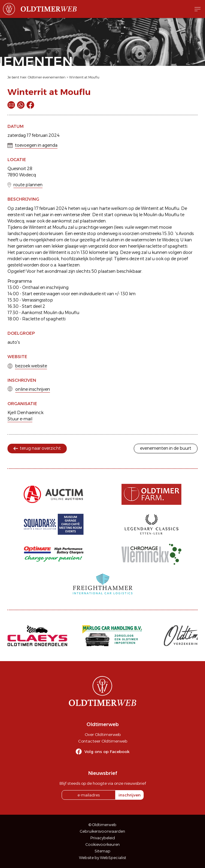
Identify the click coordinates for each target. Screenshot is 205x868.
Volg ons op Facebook (107, 752)
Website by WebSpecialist (103, 858)
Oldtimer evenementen (47, 77)
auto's (14, 342)
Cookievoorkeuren (103, 844)
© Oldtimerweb (103, 825)
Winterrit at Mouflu (84, 77)
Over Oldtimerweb (103, 734)
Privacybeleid (103, 838)
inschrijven (130, 795)
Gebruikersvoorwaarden (103, 831)
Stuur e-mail (20, 419)
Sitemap (103, 851)
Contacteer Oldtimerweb (103, 741)
